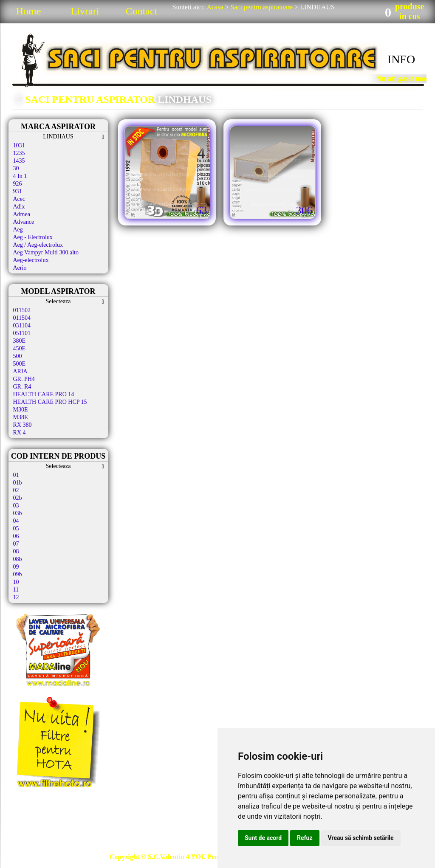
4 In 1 (20, 176)
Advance (24, 222)
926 (18, 184)
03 (16, 506)
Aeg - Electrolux (33, 237)
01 (16, 475)
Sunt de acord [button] (263, 838)
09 (16, 567)
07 (16, 544)
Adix (19, 207)
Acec (19, 199)
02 (16, 490)
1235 (19, 153)
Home (29, 11)
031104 (22, 325)
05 (16, 528)
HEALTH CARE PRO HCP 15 (50, 402)
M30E (21, 410)
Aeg (18, 230)
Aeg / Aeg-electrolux (38, 245)
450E (20, 348)
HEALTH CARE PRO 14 (44, 394)
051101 (22, 333)
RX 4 (20, 433)
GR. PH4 (24, 379)
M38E (21, 417)
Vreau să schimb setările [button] (361, 838)
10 (16, 582)
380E (20, 341)
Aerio (20, 268)
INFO (401, 59)
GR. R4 (22, 387)
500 (18, 356)
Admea (22, 214)
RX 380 (23, 425)
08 (16, 551)
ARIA (20, 371)
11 (16, 590)
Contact (142, 11)
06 (16, 536)
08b (18, 559)
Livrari (85, 11)
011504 (22, 318)
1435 (19, 161)
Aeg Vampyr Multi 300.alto (46, 252)
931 (18, 191)
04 (16, 521)
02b (18, 498)
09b (18, 574)
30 (16, 168)
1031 (19, 145)
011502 (22, 310)
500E (20, 364)
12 (16, 597)
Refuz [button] (305, 838)
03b (18, 513)
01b (18, 483)
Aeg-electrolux (31, 260)
